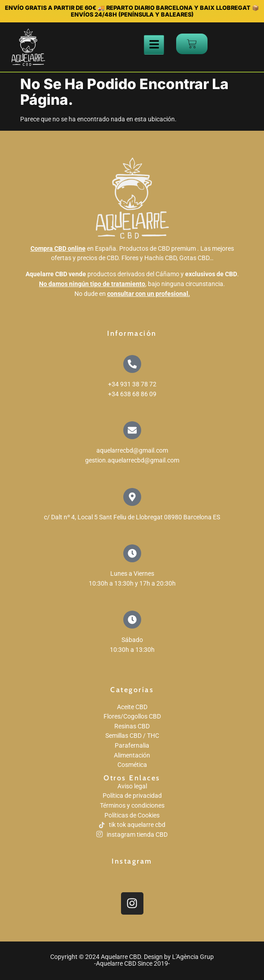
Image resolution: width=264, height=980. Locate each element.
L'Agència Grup (193, 957)
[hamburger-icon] (154, 45)
